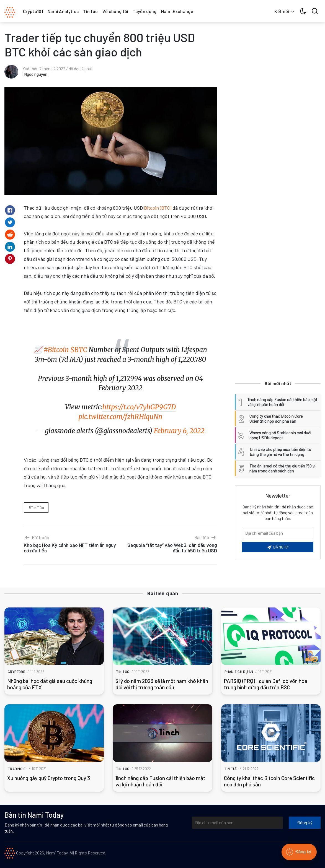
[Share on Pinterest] (10, 259)
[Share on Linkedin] (10, 247)
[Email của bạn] (278, 533)
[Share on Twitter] (10, 222)
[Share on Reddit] (10, 235)
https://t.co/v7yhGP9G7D (139, 407)
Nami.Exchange (177, 11)
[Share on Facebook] (10, 210)
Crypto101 (33, 11)
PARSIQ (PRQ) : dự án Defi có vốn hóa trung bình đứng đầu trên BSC (266, 684)
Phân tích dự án (239, 672)
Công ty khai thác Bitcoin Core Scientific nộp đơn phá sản (269, 781)
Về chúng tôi (115, 11)
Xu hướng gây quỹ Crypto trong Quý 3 (49, 778)
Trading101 (17, 769)
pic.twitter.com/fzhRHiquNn (121, 417)
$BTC (79, 350)
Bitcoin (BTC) (158, 208)
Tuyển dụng (145, 11)
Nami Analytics (63, 11)
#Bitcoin (56, 350)
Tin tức (90, 11)
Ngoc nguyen (36, 74)
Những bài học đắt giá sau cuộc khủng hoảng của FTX (50, 684)
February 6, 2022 (179, 431)
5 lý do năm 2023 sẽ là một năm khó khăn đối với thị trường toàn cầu (162, 684)
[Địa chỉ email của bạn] (238, 823)
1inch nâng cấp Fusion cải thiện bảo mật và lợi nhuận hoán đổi (160, 781)
